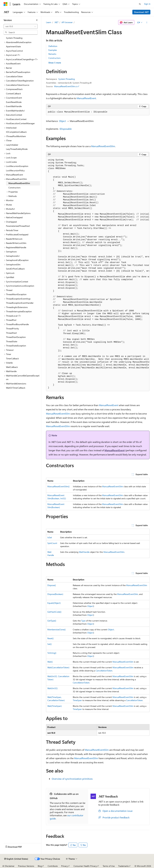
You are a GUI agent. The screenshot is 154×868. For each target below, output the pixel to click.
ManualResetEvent (86, 98)
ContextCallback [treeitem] (13, 94)
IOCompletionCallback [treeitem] (16, 132)
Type (83, 621)
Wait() (50, 662)
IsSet (50, 537)
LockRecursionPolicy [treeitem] (15, 170)
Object (62, 121)
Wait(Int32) (52, 688)
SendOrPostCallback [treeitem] (15, 269)
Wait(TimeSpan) (55, 706)
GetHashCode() (54, 612)
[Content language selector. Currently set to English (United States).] (16, 859)
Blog (40, 866)
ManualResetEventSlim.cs (66, 86)
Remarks (52, 54)
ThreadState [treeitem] (12, 341)
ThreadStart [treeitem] (11, 333)
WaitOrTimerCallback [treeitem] (16, 388)
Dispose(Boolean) (55, 594)
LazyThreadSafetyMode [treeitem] (17, 149)
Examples (53, 50)
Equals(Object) (54, 603)
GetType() (52, 621)
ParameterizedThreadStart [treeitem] (18, 226)
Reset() (50, 638)
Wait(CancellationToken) (58, 667)
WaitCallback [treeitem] (12, 367)
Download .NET (141, 12)
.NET (56, 22)
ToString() (52, 653)
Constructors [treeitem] (14, 188)
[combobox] (21, 26)
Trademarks (123, 866)
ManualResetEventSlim (103, 146)
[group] (98, 274)
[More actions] (147, 22)
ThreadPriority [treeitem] (12, 328)
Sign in (147, 4)
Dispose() (52, 585)
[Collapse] (37, 20)
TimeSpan (77, 700)
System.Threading (67, 79)
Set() (49, 644)
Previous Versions (26, 866)
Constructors (54, 58)
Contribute (53, 866)
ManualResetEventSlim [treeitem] (19, 183)
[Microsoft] (6, 4)
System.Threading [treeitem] (14, 38)
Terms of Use (109, 866)
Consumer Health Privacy (85, 866)
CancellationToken (104, 671)
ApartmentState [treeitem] (13, 46)
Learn (49, 22)
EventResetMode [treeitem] (14, 102)
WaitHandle (84, 552)
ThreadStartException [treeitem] (16, 337)
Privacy (65, 866)
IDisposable (66, 129)
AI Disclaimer (8, 866)
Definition (53, 46)
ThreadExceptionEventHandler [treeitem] (20, 303)
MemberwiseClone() (56, 629)
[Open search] (140, 4)
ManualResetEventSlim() (58, 486)
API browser (67, 22)
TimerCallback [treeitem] (12, 358)
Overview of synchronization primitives (72, 779)
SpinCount (52, 543)
